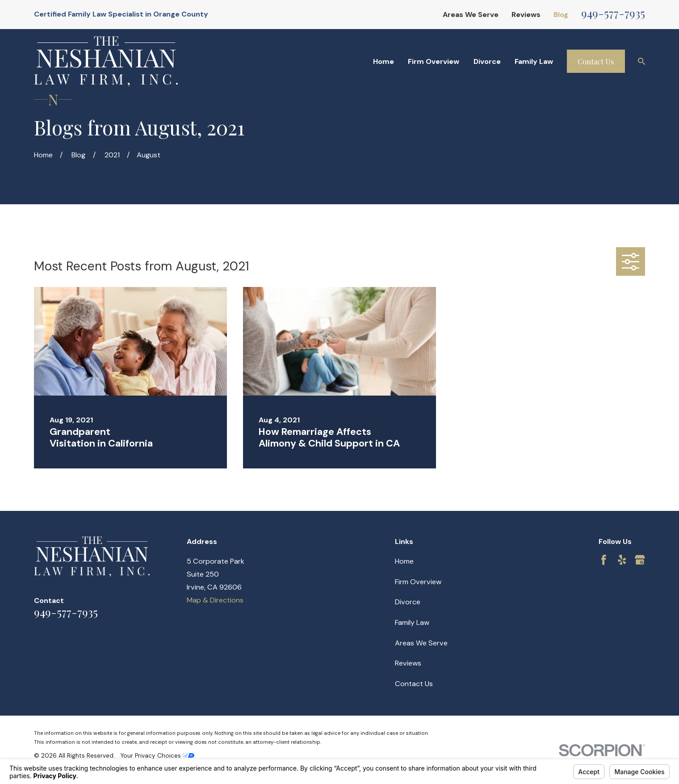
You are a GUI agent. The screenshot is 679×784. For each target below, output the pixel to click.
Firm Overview (418, 582)
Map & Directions (215, 600)
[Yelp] (622, 560)
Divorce (408, 602)
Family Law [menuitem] (534, 61)
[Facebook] (604, 560)
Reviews (526, 15)
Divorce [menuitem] (487, 61)
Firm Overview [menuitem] (434, 61)
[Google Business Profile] (640, 560)
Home (404, 561)
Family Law (412, 622)
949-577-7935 (613, 13)
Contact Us (596, 61)
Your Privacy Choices (157, 756)
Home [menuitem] (384, 61)
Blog (561, 15)
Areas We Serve (471, 15)
